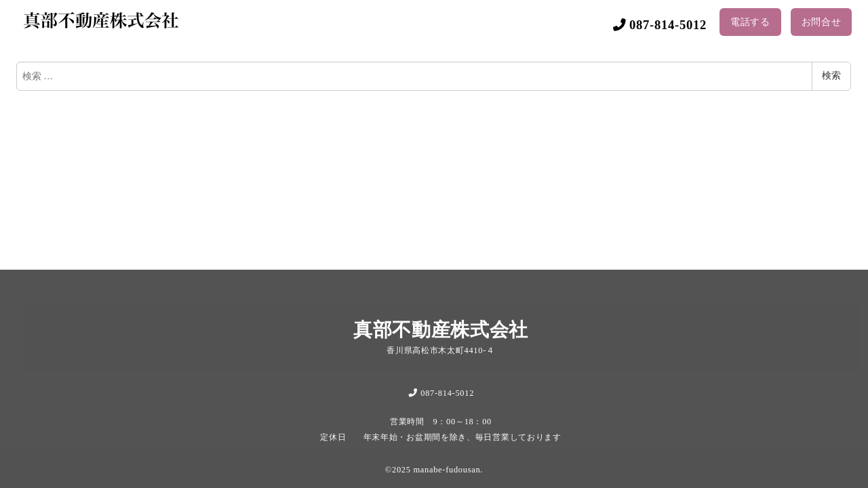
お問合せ (822, 22)
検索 (831, 76)
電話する (750, 22)
